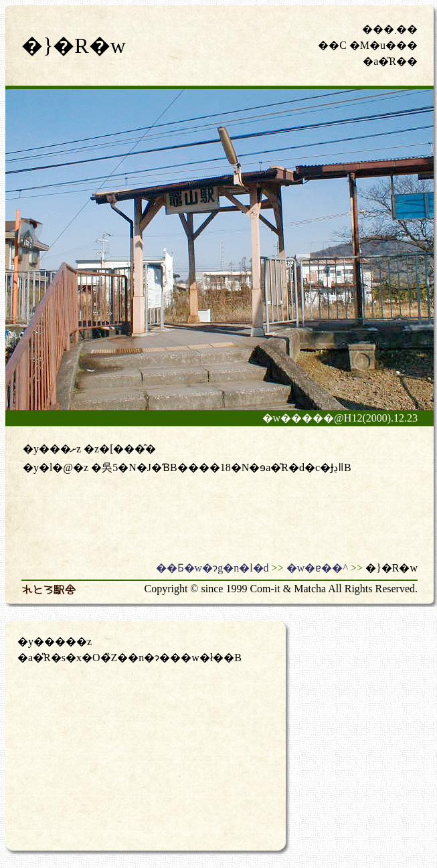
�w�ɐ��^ (317, 568)
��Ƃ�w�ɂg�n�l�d (212, 568)
